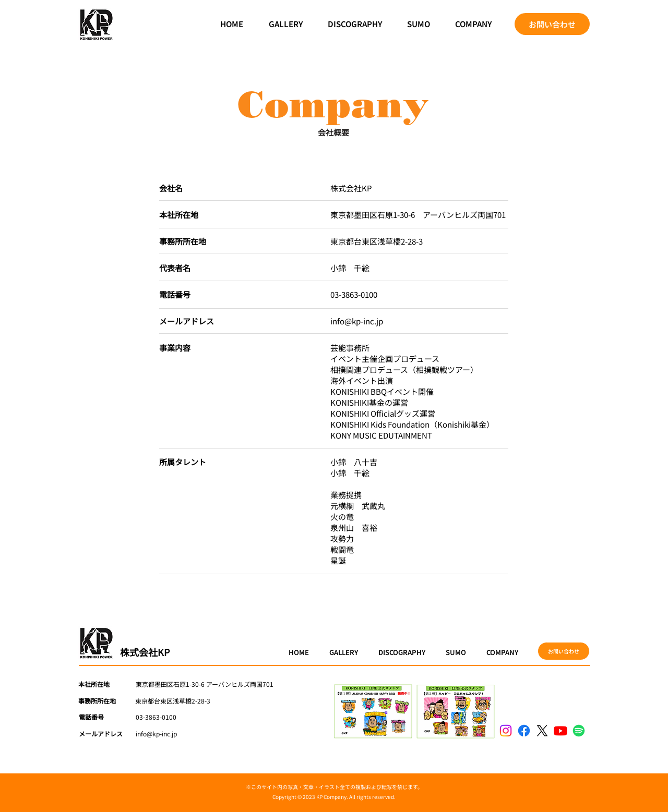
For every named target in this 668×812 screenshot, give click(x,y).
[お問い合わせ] (552, 24)
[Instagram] (506, 731)
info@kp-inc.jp (357, 321)
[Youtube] (560, 731)
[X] (542, 731)
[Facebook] (524, 731)
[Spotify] (579, 731)
